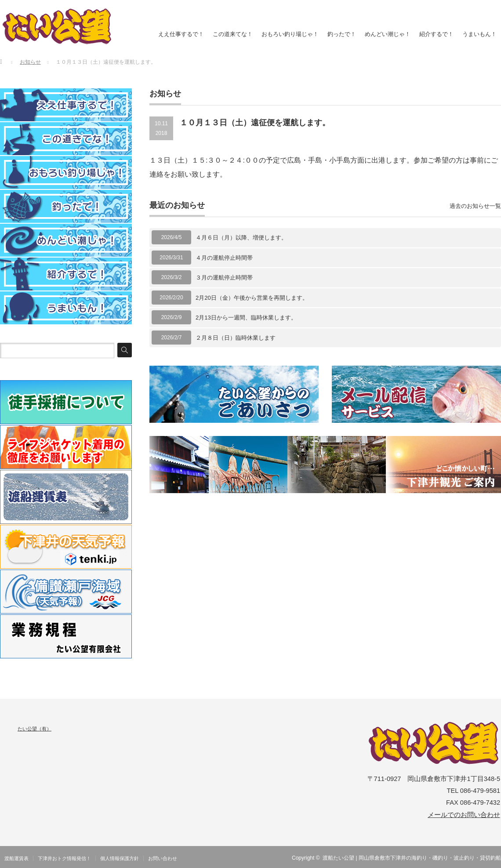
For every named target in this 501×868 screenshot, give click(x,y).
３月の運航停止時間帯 (224, 278)
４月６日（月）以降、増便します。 (241, 238)
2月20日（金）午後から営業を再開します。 (252, 298)
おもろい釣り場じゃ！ (290, 34)
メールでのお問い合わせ (464, 815)
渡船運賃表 (16, 858)
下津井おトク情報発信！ (64, 858)
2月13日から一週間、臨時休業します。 (246, 318)
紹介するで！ (436, 34)
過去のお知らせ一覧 (475, 206)
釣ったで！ (342, 34)
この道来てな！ (233, 34)
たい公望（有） (34, 729)
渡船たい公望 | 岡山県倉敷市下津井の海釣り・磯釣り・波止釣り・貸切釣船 (412, 858)
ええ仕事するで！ (181, 34)
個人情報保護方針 (120, 858)
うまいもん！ (479, 34)
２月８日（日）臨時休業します (236, 338)
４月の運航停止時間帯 (224, 258)
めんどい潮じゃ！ (388, 34)
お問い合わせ (163, 858)
